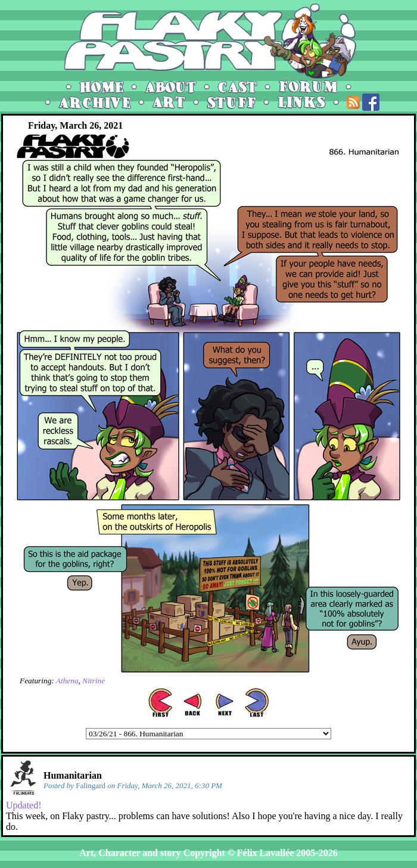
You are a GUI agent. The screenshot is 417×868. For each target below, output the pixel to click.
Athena (67, 681)
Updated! (24, 805)
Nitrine (94, 681)
